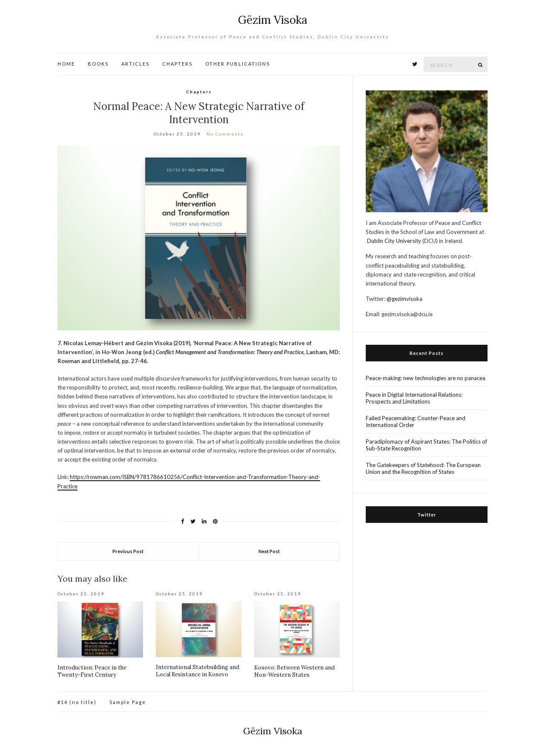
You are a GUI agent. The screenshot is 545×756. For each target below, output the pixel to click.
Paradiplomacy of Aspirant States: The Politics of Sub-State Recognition (426, 445)
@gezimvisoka (404, 299)
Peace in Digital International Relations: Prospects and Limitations (414, 398)
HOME (66, 64)
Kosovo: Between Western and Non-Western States (294, 671)
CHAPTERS (177, 64)
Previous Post (128, 551)
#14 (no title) (77, 702)
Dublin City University (394, 241)
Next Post (269, 551)
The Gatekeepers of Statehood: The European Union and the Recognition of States (423, 468)
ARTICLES (135, 64)
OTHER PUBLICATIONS (238, 64)
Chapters (199, 92)
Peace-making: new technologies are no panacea (426, 378)
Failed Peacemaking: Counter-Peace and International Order (416, 421)
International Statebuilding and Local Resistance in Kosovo (198, 671)
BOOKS (98, 64)
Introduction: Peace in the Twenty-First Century (92, 671)
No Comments (225, 134)
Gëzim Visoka (273, 20)
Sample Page (128, 702)
